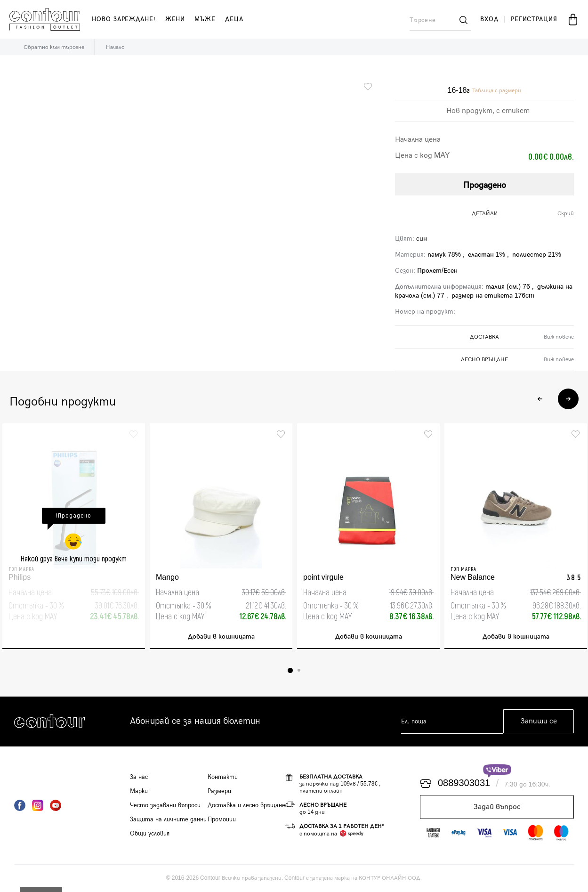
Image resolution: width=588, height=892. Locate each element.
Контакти (223, 777)
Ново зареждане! (124, 19)
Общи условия (150, 834)
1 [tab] (290, 670)
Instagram (38, 805)
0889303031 (464, 784)
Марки (139, 791)
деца (234, 19)
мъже (205, 19)
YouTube (56, 805)
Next (568, 399)
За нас (139, 777)
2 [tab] (299, 671)
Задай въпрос (497, 807)
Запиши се (539, 722)
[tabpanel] (74, 536)
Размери (219, 791)
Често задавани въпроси (165, 805)
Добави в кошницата (221, 637)
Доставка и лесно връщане (246, 805)
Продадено (485, 185)
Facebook (20, 805)
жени (175, 19)
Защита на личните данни (168, 819)
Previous (540, 399)
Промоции (222, 819)
